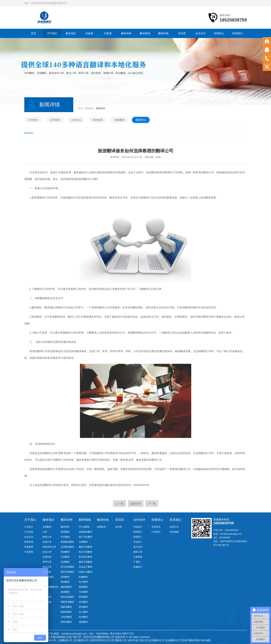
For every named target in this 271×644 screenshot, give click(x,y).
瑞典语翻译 (66, 607)
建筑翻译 (83, 587)
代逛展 (108, 33)
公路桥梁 (138, 557)
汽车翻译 (83, 592)
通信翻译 (83, 622)
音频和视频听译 (50, 587)
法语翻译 (65, 562)
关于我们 (52, 33)
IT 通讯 (137, 562)
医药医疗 (138, 532)
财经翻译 (83, 607)
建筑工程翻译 (86, 562)
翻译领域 (145, 33)
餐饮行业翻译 (86, 547)
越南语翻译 (66, 587)
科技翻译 (83, 617)
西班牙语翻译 (67, 572)
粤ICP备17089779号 (122, 634)
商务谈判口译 (49, 547)
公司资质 (55, 120)
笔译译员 (156, 527)
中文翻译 (65, 537)
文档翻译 (47, 527)
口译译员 (156, 532)
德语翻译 (65, 577)
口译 (45, 532)
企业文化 (76, 120)
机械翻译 (83, 577)
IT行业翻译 (84, 527)
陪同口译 (47, 537)
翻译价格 (163, 33)
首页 (34, 33)
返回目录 (136, 504)
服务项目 (71, 33)
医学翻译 (83, 597)
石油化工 (138, 542)
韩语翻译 (65, 552)
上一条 (119, 504)
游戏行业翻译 (86, 572)
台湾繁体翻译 (67, 547)
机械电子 (138, 567)
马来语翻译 (66, 617)
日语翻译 (65, 557)
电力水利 (138, 547)
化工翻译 (83, 612)
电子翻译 (83, 582)
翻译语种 (126, 33)
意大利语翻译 (67, 567)
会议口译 (47, 552)
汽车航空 (138, 527)
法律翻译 (83, 542)
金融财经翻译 (86, 532)
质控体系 (98, 120)
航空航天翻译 (86, 557)
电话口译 (47, 567)
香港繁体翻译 (67, 542)
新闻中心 (141, 120)
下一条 (152, 504)
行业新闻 (29, 552)
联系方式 (174, 527)
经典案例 (119, 120)
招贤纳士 (219, 33)
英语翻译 (65, 532)
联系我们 (238, 33)
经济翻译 (83, 602)
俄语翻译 (65, 582)
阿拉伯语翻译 (67, 597)
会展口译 (47, 542)
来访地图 (174, 532)
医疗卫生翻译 (86, 537)
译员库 (182, 33)
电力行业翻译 (86, 552)
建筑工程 (138, 552)
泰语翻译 (65, 592)
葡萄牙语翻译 (67, 602)
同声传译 (47, 562)
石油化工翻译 (86, 567)
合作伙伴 (201, 33)
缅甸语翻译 (66, 622)
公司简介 (33, 120)
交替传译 (47, 557)
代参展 (89, 33)
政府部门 (138, 537)
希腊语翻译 (66, 612)
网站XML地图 (203, 640)
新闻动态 (89, 108)
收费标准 (101, 527)
